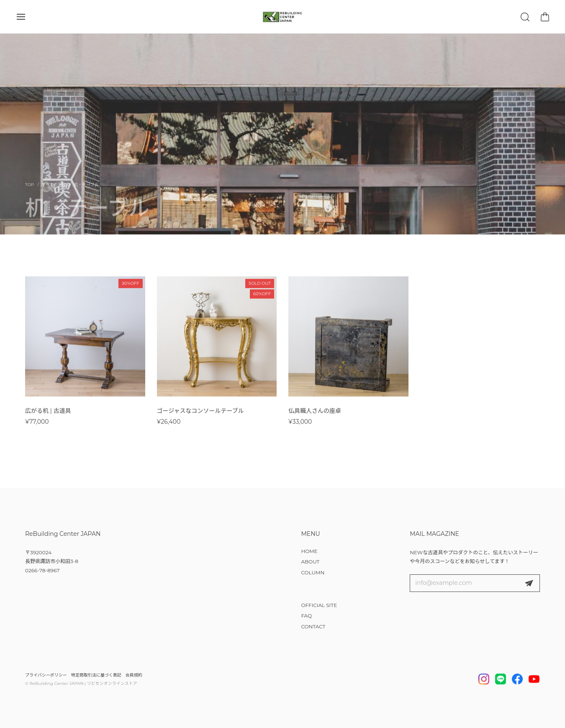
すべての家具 (54, 189)
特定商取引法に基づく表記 (96, 675)
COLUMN (313, 572)
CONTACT (313, 626)
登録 (529, 583)
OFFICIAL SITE (319, 605)
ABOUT (310, 562)
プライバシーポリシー (46, 675)
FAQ (306, 616)
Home (30, 189)
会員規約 (134, 675)
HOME (309, 551)
